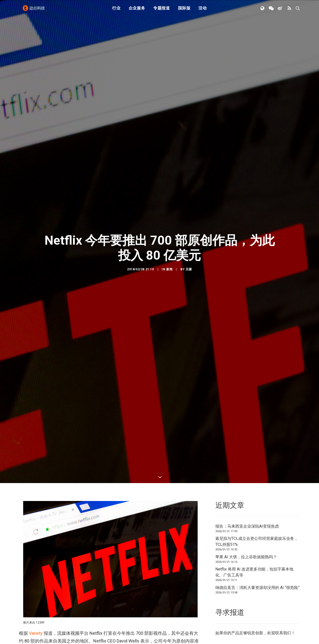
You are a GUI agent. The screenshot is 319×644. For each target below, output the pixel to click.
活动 (203, 11)
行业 (116, 11)
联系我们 (283, 535)
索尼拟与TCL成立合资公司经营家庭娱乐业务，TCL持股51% (257, 443)
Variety (36, 535)
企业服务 (137, 11)
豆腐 (189, 220)
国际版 (184, 11)
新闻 (169, 220)
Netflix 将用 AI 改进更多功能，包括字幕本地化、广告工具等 (254, 474)
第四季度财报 (69, 599)
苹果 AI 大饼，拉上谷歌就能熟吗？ (246, 459)
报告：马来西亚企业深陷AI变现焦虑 (247, 428)
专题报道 (162, 11)
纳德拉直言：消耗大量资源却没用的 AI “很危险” (257, 489)
